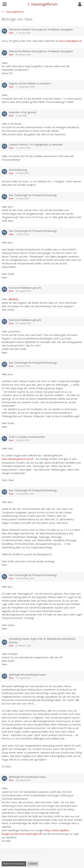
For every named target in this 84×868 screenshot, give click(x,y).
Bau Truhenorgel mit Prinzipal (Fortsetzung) (33, 195)
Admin (15, 299)
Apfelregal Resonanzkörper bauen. (28, 675)
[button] (5, 4)
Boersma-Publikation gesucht (25, 288)
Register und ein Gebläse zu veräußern (30, 83)
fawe (11, 33)
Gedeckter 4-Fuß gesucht (23, 112)
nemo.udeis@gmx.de (70, 41)
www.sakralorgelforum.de (16, 459)
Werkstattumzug (18, 170)
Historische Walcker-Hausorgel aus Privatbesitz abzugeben (41, 29)
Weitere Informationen (14, 864)
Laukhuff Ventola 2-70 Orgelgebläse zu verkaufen (36, 144)
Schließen (33, 864)
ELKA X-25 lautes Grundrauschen (27, 437)
